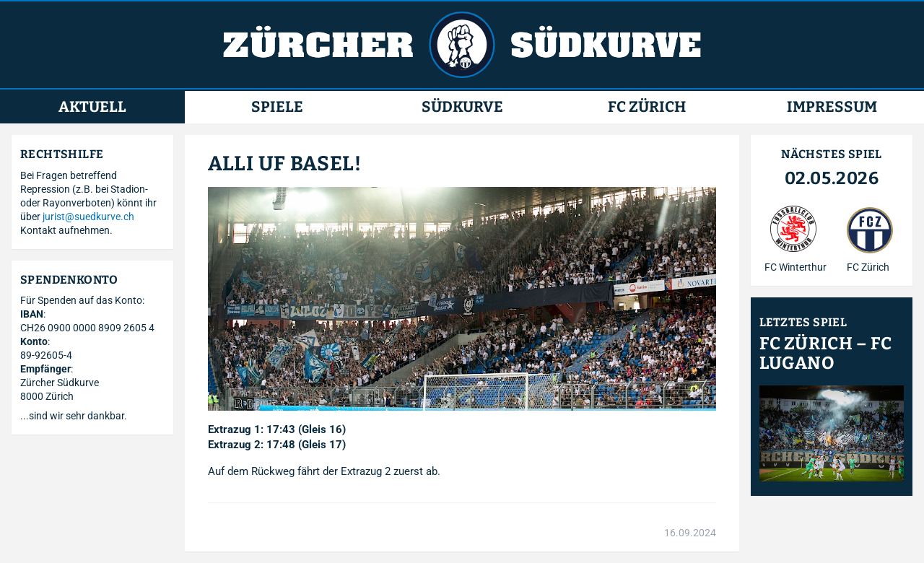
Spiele (277, 107)
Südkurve (462, 107)
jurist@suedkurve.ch (88, 217)
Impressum (832, 107)
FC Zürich (647, 107)
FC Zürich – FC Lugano (825, 354)
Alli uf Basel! (285, 163)
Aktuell (92, 107)
